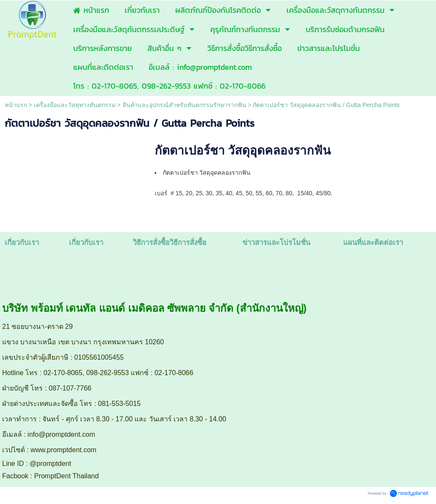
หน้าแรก (16, 105)
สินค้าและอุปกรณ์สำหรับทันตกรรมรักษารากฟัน (184, 105)
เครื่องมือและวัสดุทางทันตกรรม (75, 105)
